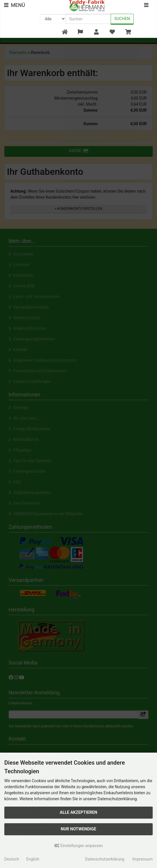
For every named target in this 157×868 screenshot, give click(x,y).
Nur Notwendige (78, 829)
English (33, 859)
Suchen (122, 19)
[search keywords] (88, 19)
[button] (80, 32)
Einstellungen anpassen (79, 846)
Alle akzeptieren (79, 812)
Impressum (143, 859)
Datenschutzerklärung (105, 859)
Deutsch (12, 859)
